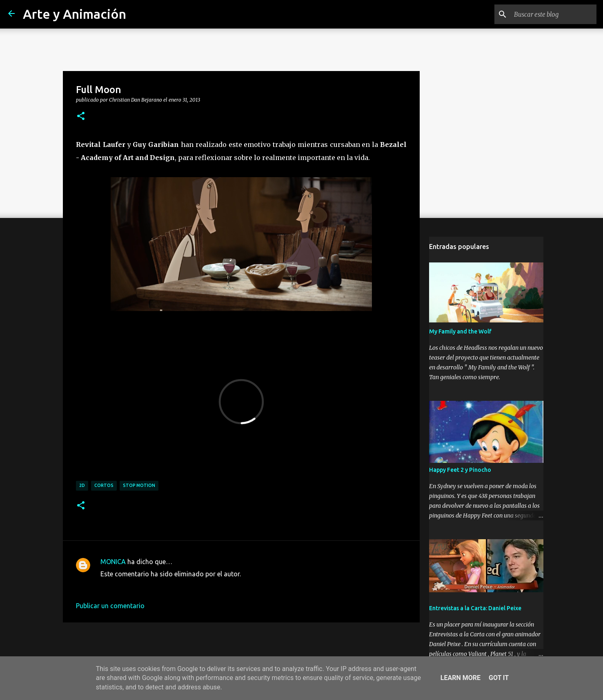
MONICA (113, 562)
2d (82, 485)
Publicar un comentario (110, 606)
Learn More (461, 678)
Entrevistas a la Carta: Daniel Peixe (475, 608)
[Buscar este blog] (554, 14)
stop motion (139, 485)
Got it (499, 678)
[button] (81, 116)
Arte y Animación (75, 14)
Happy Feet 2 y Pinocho (460, 470)
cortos (104, 485)
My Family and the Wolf (460, 331)
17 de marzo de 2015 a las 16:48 (148, 586)
